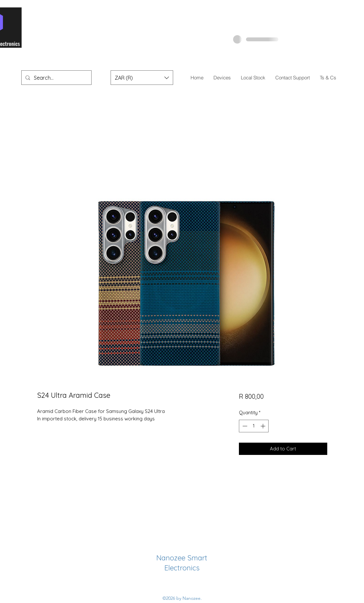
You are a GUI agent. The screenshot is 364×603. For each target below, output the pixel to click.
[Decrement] (244, 426)
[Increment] (264, 426)
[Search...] (56, 78)
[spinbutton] (254, 426)
